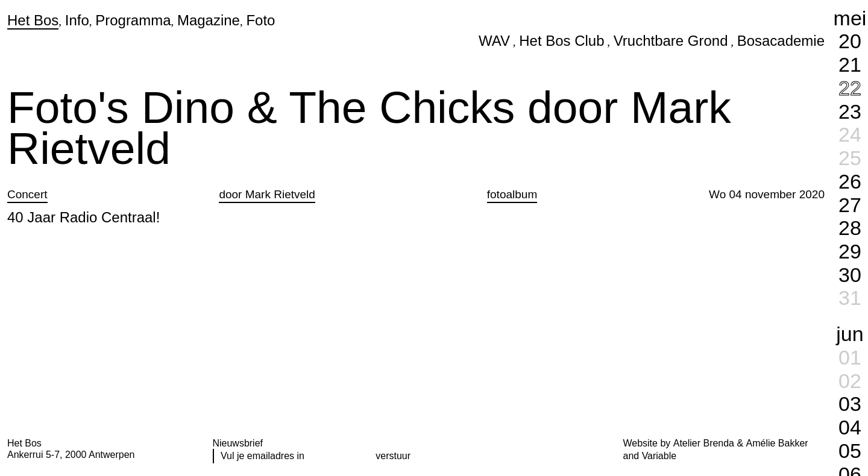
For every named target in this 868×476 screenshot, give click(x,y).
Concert (27, 194)
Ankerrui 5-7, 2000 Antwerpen (71, 455)
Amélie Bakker (777, 443)
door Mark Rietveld (267, 194)
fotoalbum (512, 194)
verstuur (393, 456)
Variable (659, 456)
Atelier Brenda (704, 443)
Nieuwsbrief (238, 443)
